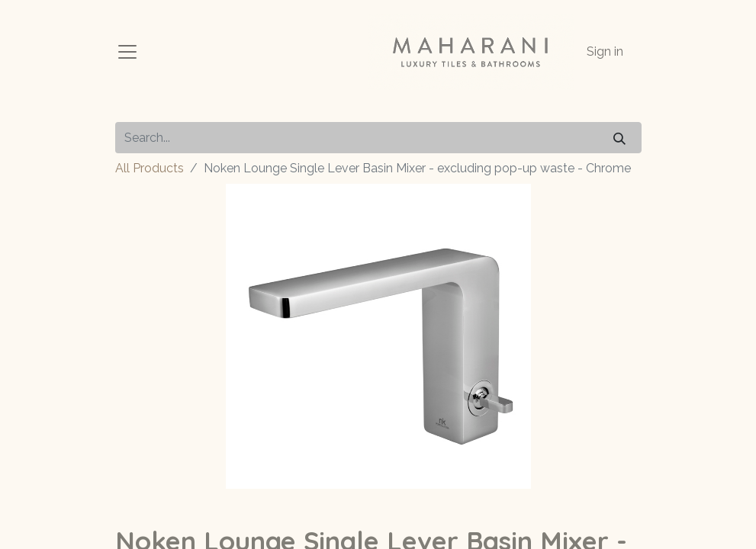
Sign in (605, 51)
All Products (150, 168)
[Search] (619, 138)
